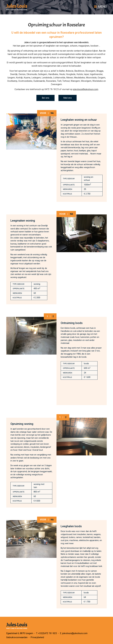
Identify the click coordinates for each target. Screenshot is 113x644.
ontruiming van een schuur (36, 51)
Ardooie (70, 71)
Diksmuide (32, 74)
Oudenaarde (39, 81)
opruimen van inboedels (76, 42)
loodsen (94, 46)
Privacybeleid (37, 637)
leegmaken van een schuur (94, 63)
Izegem (11, 78)
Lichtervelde (59, 78)
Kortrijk (19, 78)
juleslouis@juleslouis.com (86, 89)
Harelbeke (53, 74)
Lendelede (47, 78)
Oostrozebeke (25, 81)
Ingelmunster (96, 74)
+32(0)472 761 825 (48, 633)
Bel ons (46, 98)
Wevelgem (86, 81)
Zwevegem (56, 84)
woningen (64, 46)
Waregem (75, 81)
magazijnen (84, 46)
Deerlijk (14, 74)
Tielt (59, 81)
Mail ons (68, 98)
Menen (70, 78)
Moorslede (91, 78)
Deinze (22, 74)
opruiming (15, 51)
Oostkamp (12, 81)
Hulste (80, 74)
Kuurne (27, 78)
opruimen (38, 46)
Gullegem (43, 74)
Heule (62, 74)
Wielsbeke (98, 81)
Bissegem (90, 71)
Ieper (86, 74)
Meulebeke (79, 78)
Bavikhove (79, 71)
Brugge (100, 71)
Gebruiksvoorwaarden (17, 637)
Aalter (62, 71)
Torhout (66, 81)
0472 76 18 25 (52, 89)
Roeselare (51, 81)
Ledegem (36, 78)
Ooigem (101, 78)
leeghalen (50, 46)
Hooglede (71, 74)
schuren (74, 46)
